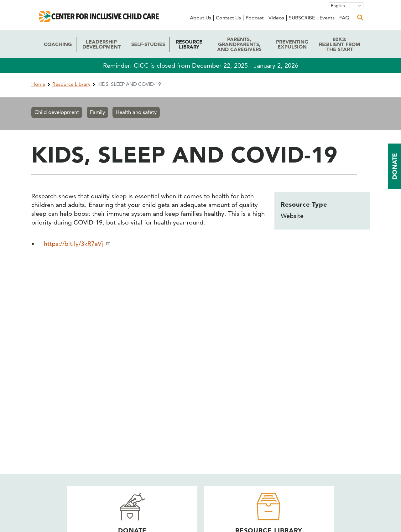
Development (102, 44)
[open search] (360, 18)
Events (327, 18)
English (338, 6)
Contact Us (228, 18)
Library (189, 44)
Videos (276, 18)
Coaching (58, 44)
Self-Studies (148, 44)
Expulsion (292, 44)
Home (38, 84)
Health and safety (136, 112)
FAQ (344, 18)
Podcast (255, 18)
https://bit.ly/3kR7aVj (77, 244)
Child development (57, 112)
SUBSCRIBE (302, 18)
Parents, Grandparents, (239, 44)
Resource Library (71, 84)
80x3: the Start (340, 44)
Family (97, 112)
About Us (200, 18)
